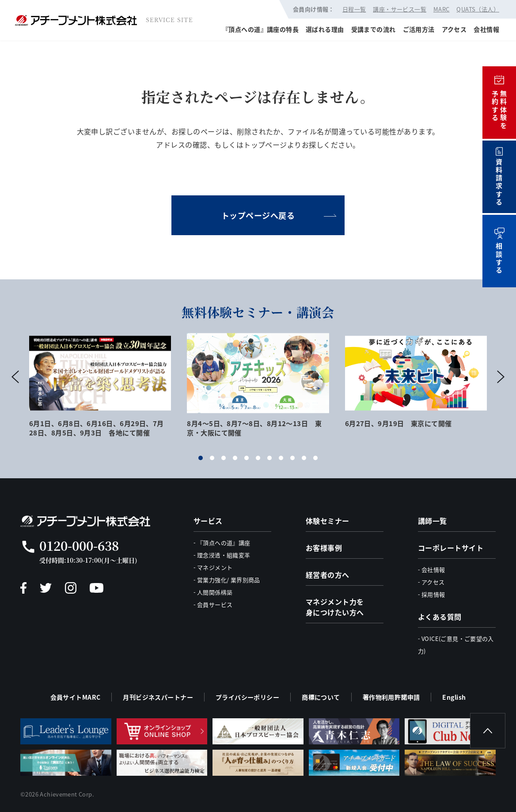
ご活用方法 (419, 29)
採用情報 (433, 594)
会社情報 (486, 29)
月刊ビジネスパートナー (158, 697)
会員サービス (215, 604)
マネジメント (215, 567)
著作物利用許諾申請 (391, 697)
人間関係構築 (215, 592)
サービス (208, 521)
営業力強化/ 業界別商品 (229, 580)
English (454, 697)
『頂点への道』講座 (224, 543)
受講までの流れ (374, 29)
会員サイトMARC (76, 697)
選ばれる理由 (325, 29)
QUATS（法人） (478, 9)
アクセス (454, 29)
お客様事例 (324, 548)
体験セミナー (328, 521)
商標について (321, 697)
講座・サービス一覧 (400, 9)
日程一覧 (354, 9)
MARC (442, 9)
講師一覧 (433, 521)
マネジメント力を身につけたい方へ (335, 607)
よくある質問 (440, 617)
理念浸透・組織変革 (224, 555)
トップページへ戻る (258, 215)
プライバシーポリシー (247, 697)
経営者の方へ (328, 575)
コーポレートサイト (451, 548)
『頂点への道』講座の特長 (260, 29)
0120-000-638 (79, 545)
